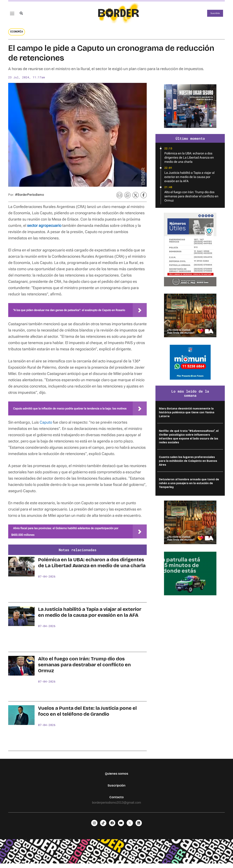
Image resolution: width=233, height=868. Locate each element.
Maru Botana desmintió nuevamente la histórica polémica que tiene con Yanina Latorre (187, 416)
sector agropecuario (44, 229)
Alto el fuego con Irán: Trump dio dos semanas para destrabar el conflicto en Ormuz (84, 668)
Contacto (116, 800)
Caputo (46, 426)
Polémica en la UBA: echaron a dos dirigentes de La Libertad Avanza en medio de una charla (92, 566)
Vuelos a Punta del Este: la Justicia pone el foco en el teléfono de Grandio (87, 714)
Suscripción (116, 789)
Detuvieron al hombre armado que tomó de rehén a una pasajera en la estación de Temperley (189, 487)
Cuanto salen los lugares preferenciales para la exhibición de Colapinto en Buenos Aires (188, 464)
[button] (21, 15)
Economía (17, 35)
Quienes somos (117, 777)
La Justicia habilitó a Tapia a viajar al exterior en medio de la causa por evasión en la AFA (90, 616)
